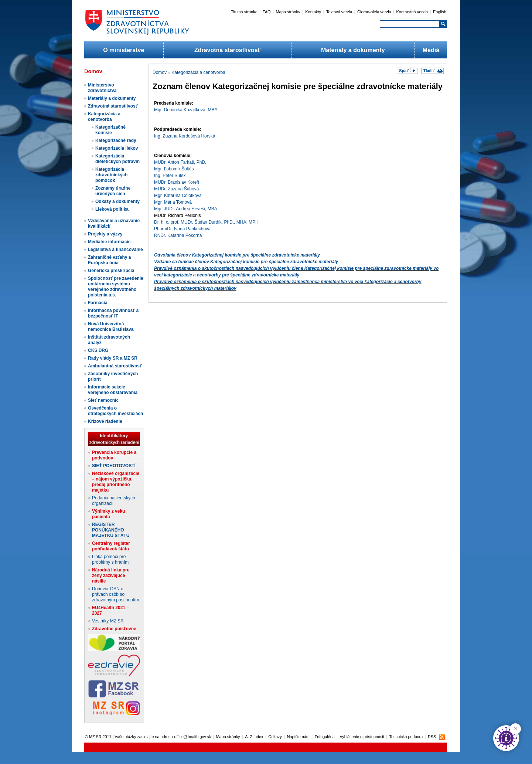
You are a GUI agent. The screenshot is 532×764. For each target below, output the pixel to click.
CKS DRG (98, 350)
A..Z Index (254, 737)
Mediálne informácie (109, 242)
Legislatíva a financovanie (115, 249)
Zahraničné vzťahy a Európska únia (109, 260)
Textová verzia (339, 12)
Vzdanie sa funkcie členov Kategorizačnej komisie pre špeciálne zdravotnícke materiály (246, 262)
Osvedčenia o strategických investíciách (115, 411)
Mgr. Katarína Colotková (178, 196)
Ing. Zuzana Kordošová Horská (185, 136)
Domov (160, 72)
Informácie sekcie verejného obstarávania (113, 390)
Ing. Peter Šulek (170, 176)
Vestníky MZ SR (108, 621)
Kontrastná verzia (412, 12)
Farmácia (98, 303)
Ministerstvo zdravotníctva (102, 88)
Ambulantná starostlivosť (115, 366)
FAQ (267, 12)
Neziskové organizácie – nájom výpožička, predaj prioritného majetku (116, 482)
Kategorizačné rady (116, 140)
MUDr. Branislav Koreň (177, 182)
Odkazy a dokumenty (117, 201)
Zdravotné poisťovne (114, 629)
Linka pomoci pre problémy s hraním (110, 559)
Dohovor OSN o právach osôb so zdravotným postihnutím (115, 594)
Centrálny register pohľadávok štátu (111, 546)
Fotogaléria (325, 737)
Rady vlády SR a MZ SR (113, 358)
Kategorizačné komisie (110, 130)
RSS (432, 737)
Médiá (431, 50)
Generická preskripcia (111, 271)
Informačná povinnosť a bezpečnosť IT (113, 313)
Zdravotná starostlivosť (227, 50)
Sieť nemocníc (103, 400)
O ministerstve (124, 50)
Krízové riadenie (105, 421)
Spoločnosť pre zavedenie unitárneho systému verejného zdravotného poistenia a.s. (116, 287)
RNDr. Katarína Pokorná (178, 235)
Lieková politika (112, 209)
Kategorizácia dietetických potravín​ (117, 159)
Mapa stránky (288, 12)
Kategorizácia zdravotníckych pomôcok (111, 175)
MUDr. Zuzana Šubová (176, 189)
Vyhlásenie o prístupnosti (362, 737)
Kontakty (313, 12)
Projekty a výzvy (105, 234)
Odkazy (275, 737)
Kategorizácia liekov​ (117, 148)
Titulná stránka (244, 12)
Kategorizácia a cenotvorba (104, 117)
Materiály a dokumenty (353, 50)
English (440, 12)
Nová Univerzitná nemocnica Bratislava (111, 327)
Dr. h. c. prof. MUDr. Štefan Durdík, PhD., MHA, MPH (206, 222)
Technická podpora (406, 737)
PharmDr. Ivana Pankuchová (182, 229)
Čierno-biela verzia (374, 12)
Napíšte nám (298, 737)
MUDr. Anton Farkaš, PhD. (180, 162)
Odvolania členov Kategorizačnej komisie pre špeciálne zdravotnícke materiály (237, 255)
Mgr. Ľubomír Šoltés (174, 169)
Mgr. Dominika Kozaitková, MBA (186, 110)
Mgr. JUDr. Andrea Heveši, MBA (186, 209)
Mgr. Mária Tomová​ (173, 202)
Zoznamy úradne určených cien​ (113, 191)
